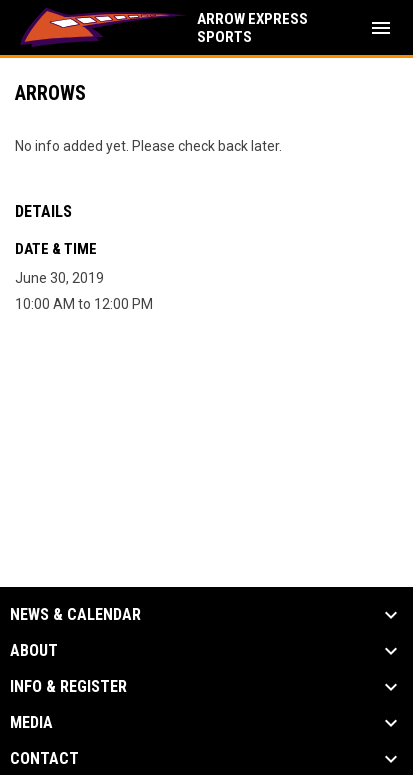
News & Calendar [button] (75, 615)
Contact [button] (44, 759)
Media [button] (31, 723)
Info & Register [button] (68, 687)
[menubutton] (381, 28)
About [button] (34, 651)
